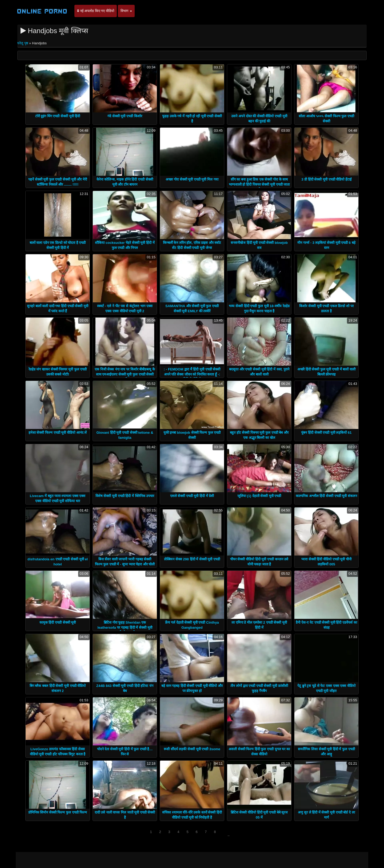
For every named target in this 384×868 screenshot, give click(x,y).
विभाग (126, 11)
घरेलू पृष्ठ (23, 43)
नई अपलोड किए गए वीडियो (96, 11)
